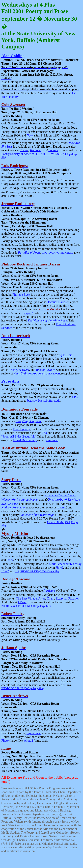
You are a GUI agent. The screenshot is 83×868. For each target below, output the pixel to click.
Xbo (44, 433)
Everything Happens (28, 421)
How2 (59, 568)
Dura (10, 560)
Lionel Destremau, (25, 440)
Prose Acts (10, 381)
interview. (52, 440)
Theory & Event (19, 370)
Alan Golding (13, 56)
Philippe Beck (21, 295)
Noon (30, 135)
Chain (51, 598)
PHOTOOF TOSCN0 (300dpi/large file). (26, 606)
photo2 (29, 740)
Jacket (24, 150)
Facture (53, 150)
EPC (75, 397)
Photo (5, 740)
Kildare (6, 507)
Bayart (29, 313)
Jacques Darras (57, 302)
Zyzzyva (61, 598)
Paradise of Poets (29, 252)
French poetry (21, 429)
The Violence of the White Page (47, 320)
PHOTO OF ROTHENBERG (58, 253)
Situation (74, 598)
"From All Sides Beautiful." (19, 436)
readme (61, 507)
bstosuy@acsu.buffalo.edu (44, 401)
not (17, 571)
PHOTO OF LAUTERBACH (44, 374)
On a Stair (20, 373)
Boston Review (45, 370)
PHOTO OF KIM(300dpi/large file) (40, 571)
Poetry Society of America (18, 154)
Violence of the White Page (37, 515)
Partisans (49, 591)
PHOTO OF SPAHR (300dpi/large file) (22, 688)
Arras (42, 598)
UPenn (22, 602)
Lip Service (34, 733)
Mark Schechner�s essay (65, 564)
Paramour (19, 507)
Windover (35, 150)
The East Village (26, 598)
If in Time (66, 355)
